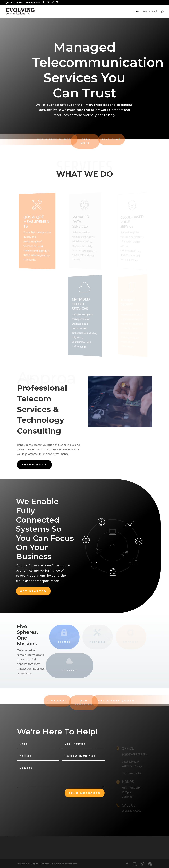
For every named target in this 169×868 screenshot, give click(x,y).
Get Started (33, 591)
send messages (85, 793)
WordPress (71, 864)
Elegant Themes (40, 864)
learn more (34, 465)
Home (136, 11)
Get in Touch (150, 11)
